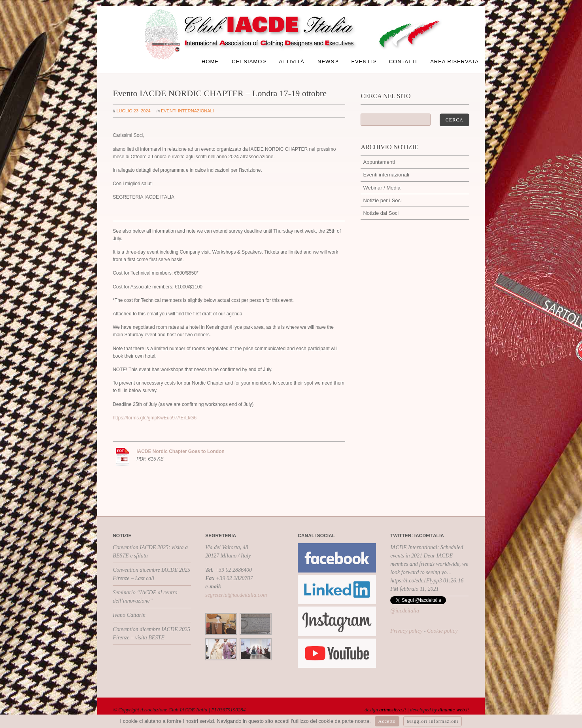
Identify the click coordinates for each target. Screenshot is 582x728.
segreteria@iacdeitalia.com (236, 595)
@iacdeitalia (405, 611)
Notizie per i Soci (382, 200)
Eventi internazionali (187, 111)
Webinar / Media (382, 188)
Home (210, 62)
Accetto (387, 721)
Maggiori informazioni (433, 721)
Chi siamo (249, 62)
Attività (292, 62)
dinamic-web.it (454, 710)
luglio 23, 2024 (133, 111)
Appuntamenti (379, 162)
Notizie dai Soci (381, 213)
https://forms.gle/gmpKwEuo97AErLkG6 (155, 418)
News (328, 62)
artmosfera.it (393, 710)
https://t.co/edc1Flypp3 (416, 581)
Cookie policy (442, 631)
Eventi (364, 62)
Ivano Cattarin (129, 615)
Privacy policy (406, 631)
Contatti (403, 62)
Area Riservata (454, 62)
